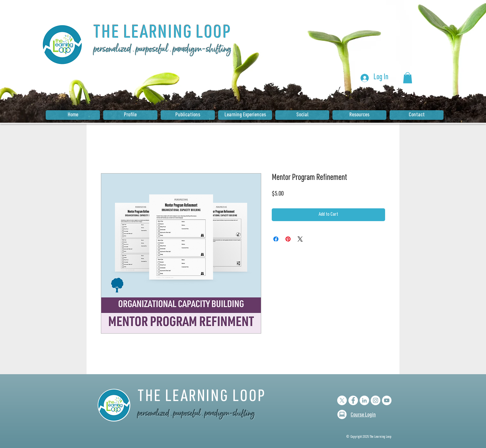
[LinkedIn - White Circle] (364, 400)
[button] (408, 78)
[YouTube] (387, 400)
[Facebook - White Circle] (353, 400)
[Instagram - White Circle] (376, 400)
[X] (342, 400)
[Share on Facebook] (276, 239)
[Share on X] (300, 239)
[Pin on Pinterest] (288, 239)
